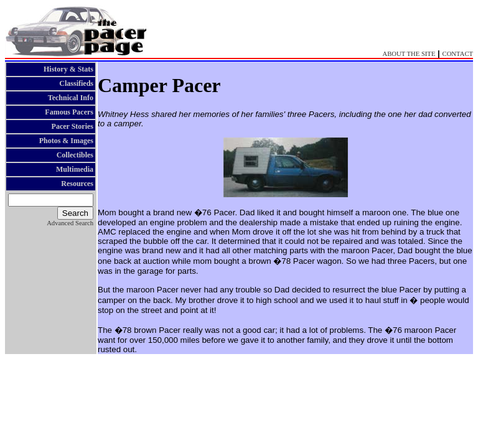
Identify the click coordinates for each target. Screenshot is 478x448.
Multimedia (75, 169)
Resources (77, 184)
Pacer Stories (73, 126)
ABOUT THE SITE (409, 54)
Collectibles (75, 155)
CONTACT (458, 54)
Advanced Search (70, 223)
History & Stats (68, 69)
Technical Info (71, 98)
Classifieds (76, 83)
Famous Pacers (69, 112)
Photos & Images (66, 141)
